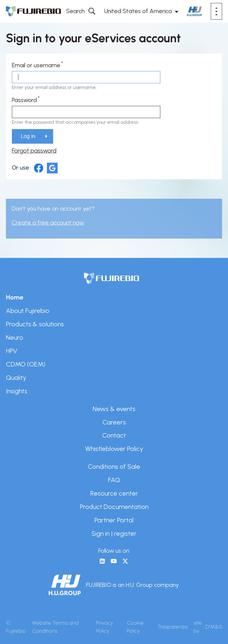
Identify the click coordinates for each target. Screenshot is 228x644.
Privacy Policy (105, 627)
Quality (16, 377)
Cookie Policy (135, 627)
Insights (17, 391)
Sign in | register (114, 533)
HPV (12, 351)
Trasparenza (173, 627)
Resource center (114, 493)
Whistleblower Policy (114, 449)
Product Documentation (114, 507)
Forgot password (34, 151)
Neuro (15, 337)
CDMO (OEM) (26, 364)
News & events (114, 409)
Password (24, 100)
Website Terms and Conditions (55, 627)
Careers (114, 422)
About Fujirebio (28, 311)
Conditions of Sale (114, 466)
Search (75, 11)
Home (15, 297)
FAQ (114, 480)
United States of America (138, 11)
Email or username (36, 65)
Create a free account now (48, 222)
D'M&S (214, 627)
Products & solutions (35, 324)
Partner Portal (114, 520)
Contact (114, 435)
